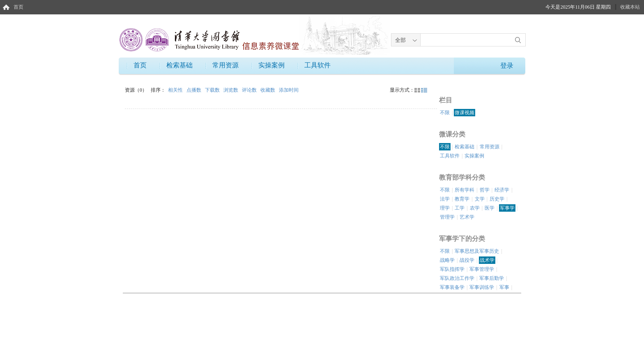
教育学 (462, 199)
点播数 (194, 90)
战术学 (487, 260)
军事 (504, 287)
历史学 (497, 199)
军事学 (507, 208)
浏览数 (231, 90)
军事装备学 (452, 287)
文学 (480, 199)
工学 (460, 208)
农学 (475, 208)
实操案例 (271, 65)
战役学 (467, 260)
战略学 (447, 260)
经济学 (502, 190)
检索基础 (179, 65)
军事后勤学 (492, 278)
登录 (507, 66)
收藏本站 (630, 7)
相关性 (176, 90)
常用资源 (225, 65)
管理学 (447, 217)
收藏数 (268, 90)
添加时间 (289, 90)
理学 (445, 208)
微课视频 (465, 113)
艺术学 (467, 217)
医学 (490, 208)
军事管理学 (482, 269)
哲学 (485, 190)
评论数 (250, 90)
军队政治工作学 (457, 278)
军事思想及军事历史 (477, 251)
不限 (445, 113)
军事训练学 (482, 287)
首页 (18, 7)
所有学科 (465, 190)
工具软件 (317, 65)
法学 (445, 199)
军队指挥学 (452, 269)
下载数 (213, 90)
